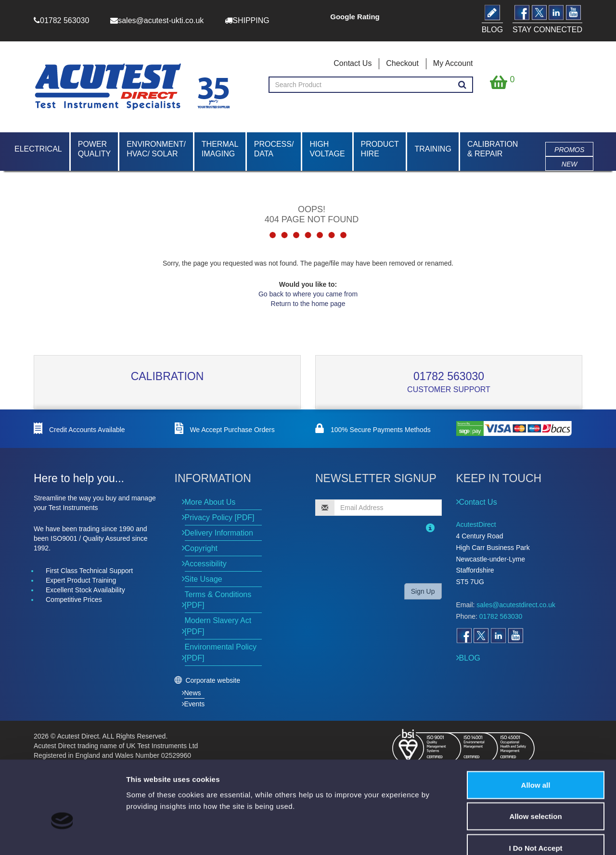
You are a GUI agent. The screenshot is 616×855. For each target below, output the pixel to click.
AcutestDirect (476, 524)
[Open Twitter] (481, 636)
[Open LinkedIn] (498, 636)
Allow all (536, 729)
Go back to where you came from (308, 294)
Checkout (402, 63)
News (193, 693)
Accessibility (206, 564)
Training (433, 149)
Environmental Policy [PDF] (221, 652)
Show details (568, 836)
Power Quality (94, 149)
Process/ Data (274, 149)
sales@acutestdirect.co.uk (516, 605)
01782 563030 (449, 376)
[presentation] (377, 557)
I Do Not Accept (535, 792)
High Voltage (327, 149)
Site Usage (204, 579)
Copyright (201, 548)
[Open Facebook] (464, 636)
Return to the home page (308, 304)
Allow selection (535, 760)
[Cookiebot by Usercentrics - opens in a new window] (62, 836)
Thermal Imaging (220, 149)
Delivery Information (219, 533)
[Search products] (462, 85)
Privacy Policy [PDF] (220, 517)
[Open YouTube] (515, 636)
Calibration (167, 376)
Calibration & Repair (493, 149)
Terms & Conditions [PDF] (218, 600)
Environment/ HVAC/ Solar (156, 149)
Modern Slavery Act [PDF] (218, 626)
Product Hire (380, 149)
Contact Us (353, 63)
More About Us (210, 502)
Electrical (38, 149)
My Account (453, 63)
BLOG (470, 658)
